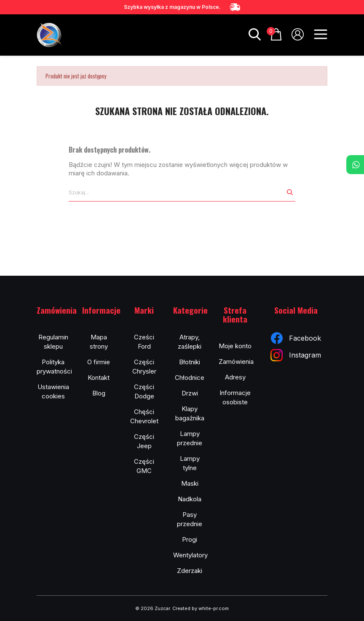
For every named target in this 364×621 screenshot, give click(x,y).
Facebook (296, 338)
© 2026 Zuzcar (153, 608)
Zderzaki (190, 571)
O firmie (99, 362)
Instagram (296, 355)
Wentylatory (190, 555)
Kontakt (99, 378)
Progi (190, 539)
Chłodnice (190, 378)
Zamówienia (236, 362)
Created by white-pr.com (201, 608)
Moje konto (235, 346)
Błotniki (190, 362)
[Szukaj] (177, 193)
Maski (190, 483)
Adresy (235, 377)
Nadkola (190, 499)
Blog (99, 393)
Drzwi (190, 393)
